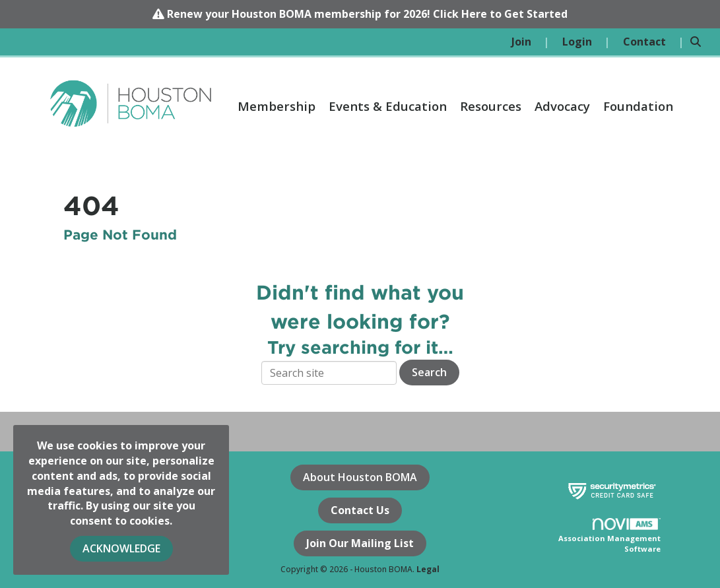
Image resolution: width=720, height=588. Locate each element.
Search (429, 372)
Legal (428, 569)
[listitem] (530, 42)
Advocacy (562, 106)
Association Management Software (609, 536)
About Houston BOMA (360, 477)
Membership (277, 106)
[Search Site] (700, 42)
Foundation (638, 106)
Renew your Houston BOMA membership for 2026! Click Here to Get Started (367, 14)
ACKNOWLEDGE (121, 548)
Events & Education (388, 106)
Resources (491, 106)
